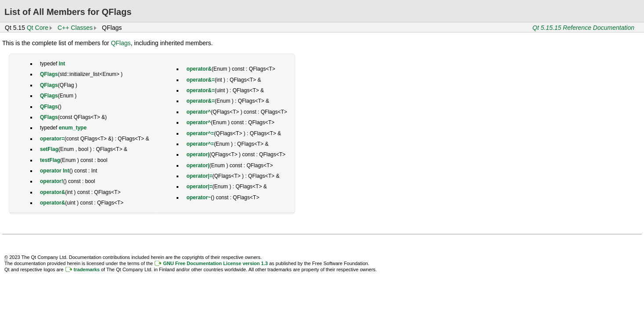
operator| (198, 154)
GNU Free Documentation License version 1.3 (215, 263)
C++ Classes (75, 28)
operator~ (199, 197)
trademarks (87, 269)
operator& (52, 192)
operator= (52, 139)
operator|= (199, 176)
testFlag (50, 160)
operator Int (55, 171)
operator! (52, 181)
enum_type (73, 128)
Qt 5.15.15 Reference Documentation (583, 28)
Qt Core (38, 28)
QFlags (121, 43)
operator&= (200, 80)
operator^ (199, 112)
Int (62, 64)
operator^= (200, 133)
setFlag (49, 149)
